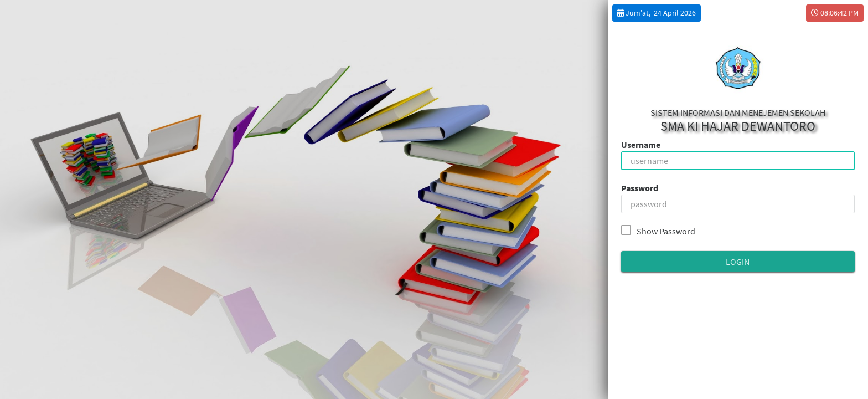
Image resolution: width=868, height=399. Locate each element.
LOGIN (738, 262)
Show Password (660, 231)
